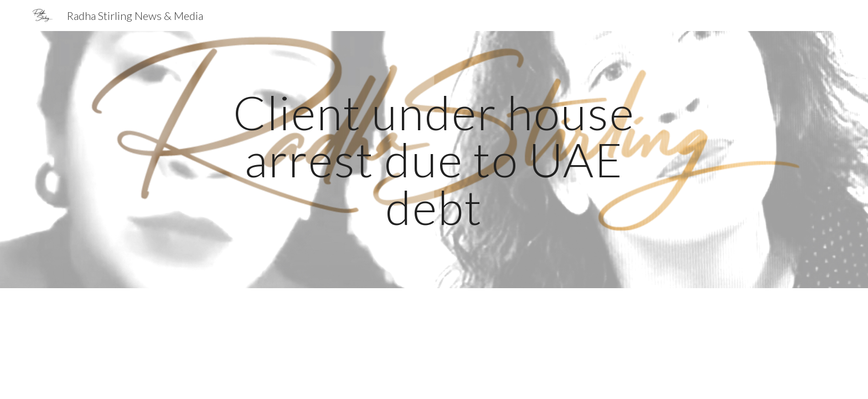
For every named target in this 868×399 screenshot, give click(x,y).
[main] (434, 160)
